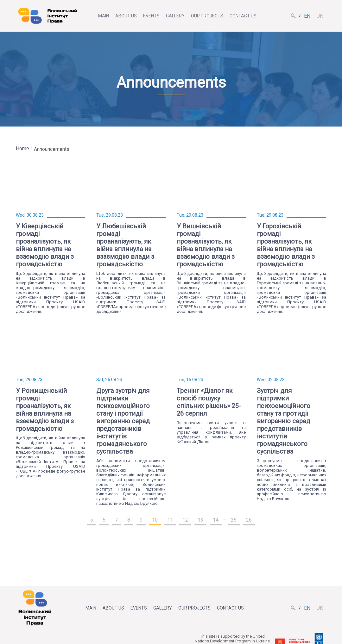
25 (234, 520)
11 (170, 520)
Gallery (175, 16)
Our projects (207, 16)
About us (126, 16)
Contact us (243, 16)
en (307, 16)
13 (200, 520)
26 (249, 520)
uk (320, 16)
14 (216, 520)
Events (151, 16)
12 (185, 520)
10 (155, 520)
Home (22, 149)
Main (104, 16)
